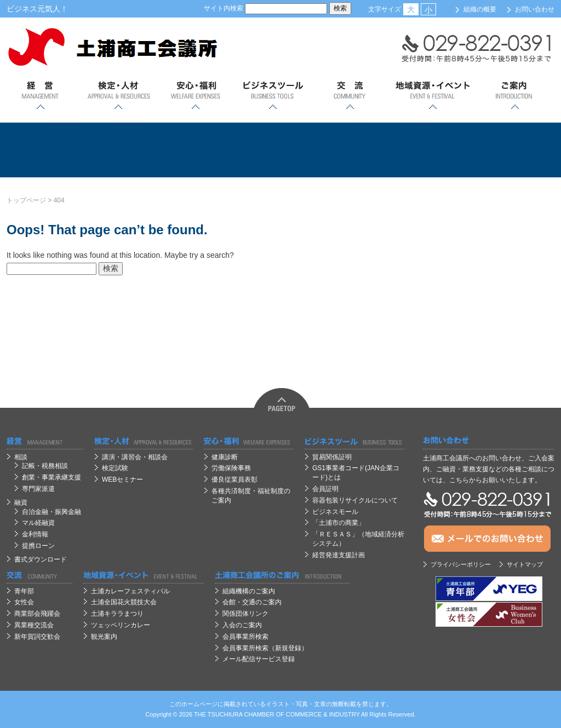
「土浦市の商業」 (339, 523)
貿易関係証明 (332, 457)
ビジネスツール (273, 96)
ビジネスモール (335, 512)
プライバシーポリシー (461, 564)
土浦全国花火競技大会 (124, 602)
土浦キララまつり (117, 614)
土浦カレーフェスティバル (130, 591)
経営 (41, 96)
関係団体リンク (245, 614)
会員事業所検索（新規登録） (265, 648)
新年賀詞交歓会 (37, 637)
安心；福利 (195, 96)
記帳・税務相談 (45, 466)
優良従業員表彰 (234, 479)
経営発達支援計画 (339, 555)
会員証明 (325, 489)
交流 (350, 96)
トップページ (26, 200)
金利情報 (35, 534)
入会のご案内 (242, 625)
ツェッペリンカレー (121, 625)
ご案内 (515, 96)
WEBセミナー (122, 479)
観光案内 (104, 637)
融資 (21, 502)
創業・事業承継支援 (51, 477)
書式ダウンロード (41, 559)
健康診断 (225, 457)
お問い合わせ (535, 9)
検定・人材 (118, 96)
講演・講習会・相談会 (135, 457)
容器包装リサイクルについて (355, 500)
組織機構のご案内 (249, 591)
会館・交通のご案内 (252, 602)
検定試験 (115, 468)
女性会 (24, 602)
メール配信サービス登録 (259, 659)
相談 (21, 457)
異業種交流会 (34, 625)
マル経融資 (38, 523)
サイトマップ (525, 564)
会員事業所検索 (245, 637)
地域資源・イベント (432, 96)
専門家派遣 (38, 489)
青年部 (24, 591)
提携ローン (38, 546)
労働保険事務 (231, 468)
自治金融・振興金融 (51, 512)
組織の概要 (480, 9)
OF (280, 714)
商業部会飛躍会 (37, 614)
